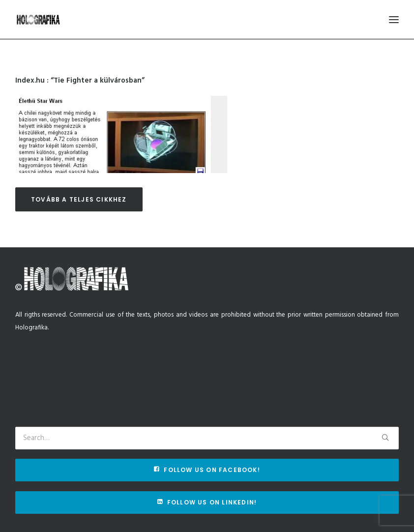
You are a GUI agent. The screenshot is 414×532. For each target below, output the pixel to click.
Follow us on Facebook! (207, 470)
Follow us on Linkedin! (207, 502)
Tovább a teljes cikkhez (79, 199)
